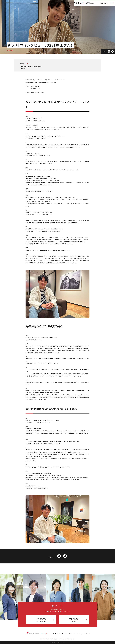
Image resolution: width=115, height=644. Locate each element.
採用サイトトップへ (104, 3)
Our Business (57, 634)
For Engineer (81, 634)
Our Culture (72, 634)
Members (65, 634)
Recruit (88, 634)
